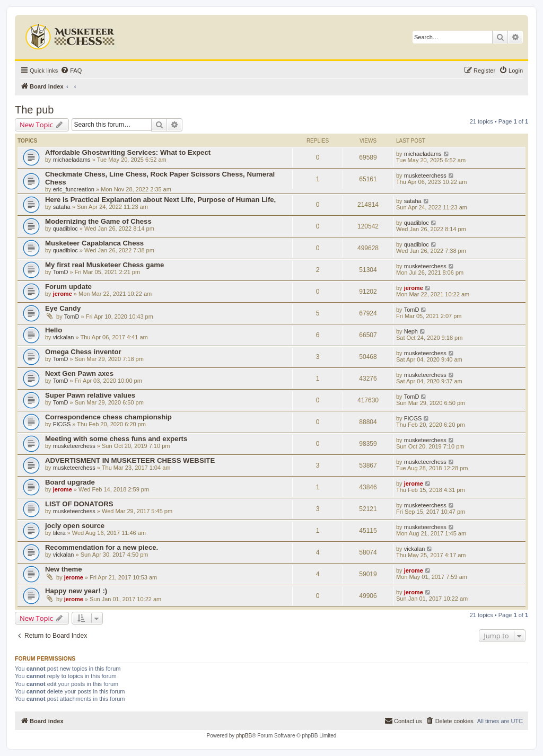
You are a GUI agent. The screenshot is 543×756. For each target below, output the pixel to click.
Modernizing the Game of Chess (98, 221)
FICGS (62, 424)
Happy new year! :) (76, 591)
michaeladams (72, 160)
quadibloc (65, 228)
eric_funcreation (74, 189)
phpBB (244, 736)
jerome (63, 294)
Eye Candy (63, 308)
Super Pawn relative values (90, 395)
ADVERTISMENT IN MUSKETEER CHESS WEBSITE (130, 460)
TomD (61, 272)
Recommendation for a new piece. (102, 547)
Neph (411, 331)
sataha (62, 207)
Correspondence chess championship (108, 417)
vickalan (64, 337)
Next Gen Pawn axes (79, 373)
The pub (34, 110)
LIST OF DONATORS (79, 504)
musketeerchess (425, 175)
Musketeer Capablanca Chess (94, 243)
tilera (59, 533)
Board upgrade (70, 482)
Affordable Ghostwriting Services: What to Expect (128, 152)
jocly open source (75, 526)
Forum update (68, 287)
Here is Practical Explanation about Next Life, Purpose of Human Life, (160, 200)
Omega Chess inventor (83, 352)
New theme (64, 569)
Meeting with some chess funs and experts (116, 439)
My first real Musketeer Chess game (104, 265)
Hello (54, 330)
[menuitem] (71, 71)
